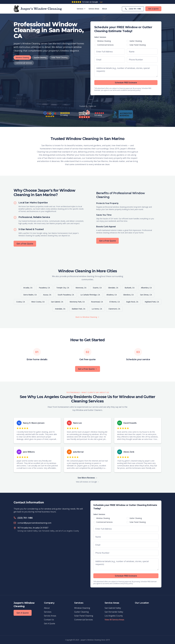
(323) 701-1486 (133, 9)
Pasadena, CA (44, 288)
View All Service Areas (114, 620)
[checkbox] (95, 41)
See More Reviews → (87, 478)
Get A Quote (23, 613)
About (105, 9)
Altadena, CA (112, 295)
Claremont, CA (114, 309)
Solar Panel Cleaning (59, 57)
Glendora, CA (128, 295)
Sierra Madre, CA (30, 295)
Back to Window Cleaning (88, 317)
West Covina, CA (38, 302)
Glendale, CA (113, 288)
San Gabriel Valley (113, 608)
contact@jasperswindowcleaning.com (34, 523)
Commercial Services (24, 63)
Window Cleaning (22, 57)
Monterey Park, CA (77, 302)
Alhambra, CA (146, 288)
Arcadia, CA (28, 288)
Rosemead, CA (97, 302)
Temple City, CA (63, 288)
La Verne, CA (97, 309)
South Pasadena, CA (66, 295)
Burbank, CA (130, 288)
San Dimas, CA (146, 295)
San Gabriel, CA (57, 302)
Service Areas (94, 9)
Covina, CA (21, 302)
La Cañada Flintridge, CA (90, 295)
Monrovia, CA (81, 288)
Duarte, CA (97, 288)
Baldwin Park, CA (79, 309)
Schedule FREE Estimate (126, 83)
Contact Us (49, 620)
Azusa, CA (47, 295)
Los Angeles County (114, 616)
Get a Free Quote (25, 244)
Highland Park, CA (152, 302)
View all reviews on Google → (88, 482)
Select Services (100, 37)
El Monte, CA (115, 302)
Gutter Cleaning (40, 57)
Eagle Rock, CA (132, 302)
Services (81, 9)
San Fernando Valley (114, 612)
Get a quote (153, 9)
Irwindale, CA (60, 309)
